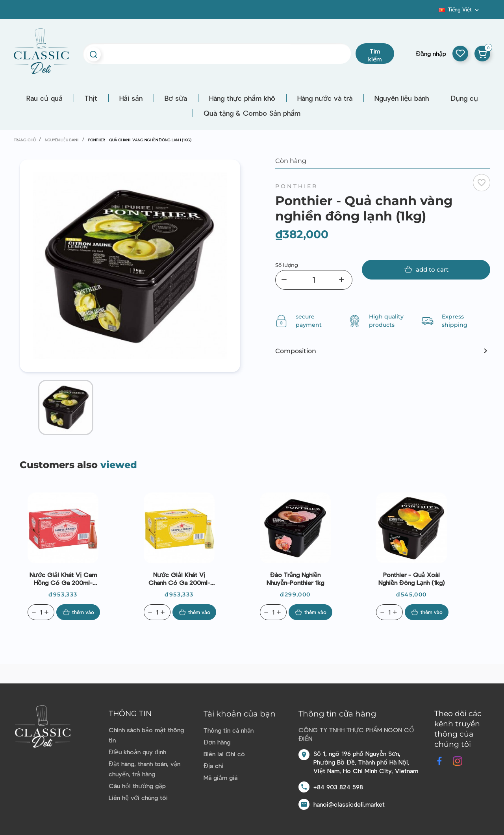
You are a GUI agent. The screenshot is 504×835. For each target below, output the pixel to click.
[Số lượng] (314, 280)
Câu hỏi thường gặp (137, 786)
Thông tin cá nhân (229, 730)
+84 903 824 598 (338, 787)
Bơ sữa (176, 98)
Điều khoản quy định (137, 752)
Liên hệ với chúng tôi (138, 797)
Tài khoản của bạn (240, 714)
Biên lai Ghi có (224, 754)
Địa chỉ (213, 766)
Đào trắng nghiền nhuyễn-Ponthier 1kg (295, 579)
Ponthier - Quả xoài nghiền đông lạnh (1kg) (411, 579)
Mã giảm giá (220, 777)
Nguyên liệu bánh (402, 98)
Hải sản (131, 98)
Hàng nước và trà (325, 98)
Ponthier (297, 186)
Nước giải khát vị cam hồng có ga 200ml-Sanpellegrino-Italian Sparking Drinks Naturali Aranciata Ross (63, 579)
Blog (434, 12)
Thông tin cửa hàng (337, 714)
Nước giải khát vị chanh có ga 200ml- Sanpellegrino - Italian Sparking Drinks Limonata (179, 579)
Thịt (91, 98)
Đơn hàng (217, 742)
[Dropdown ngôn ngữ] (460, 9)
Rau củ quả (44, 98)
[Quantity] (41, 612)
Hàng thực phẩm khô (242, 98)
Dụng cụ (464, 98)
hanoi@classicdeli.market (349, 804)
